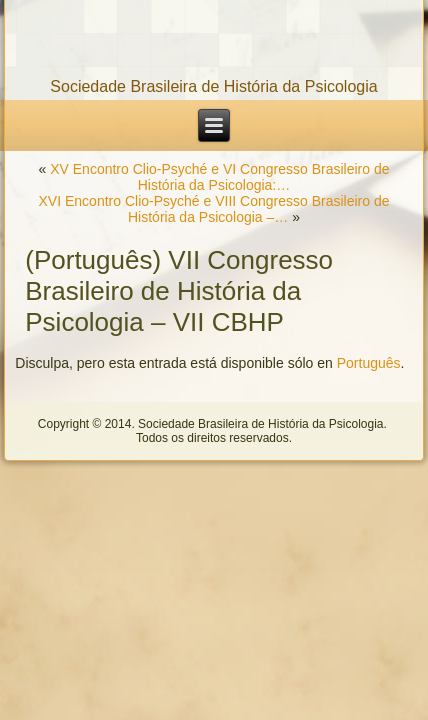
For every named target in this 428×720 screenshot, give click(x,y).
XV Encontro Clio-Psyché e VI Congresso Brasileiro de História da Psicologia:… (219, 177)
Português (369, 363)
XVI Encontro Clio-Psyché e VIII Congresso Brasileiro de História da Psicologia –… (214, 209)
